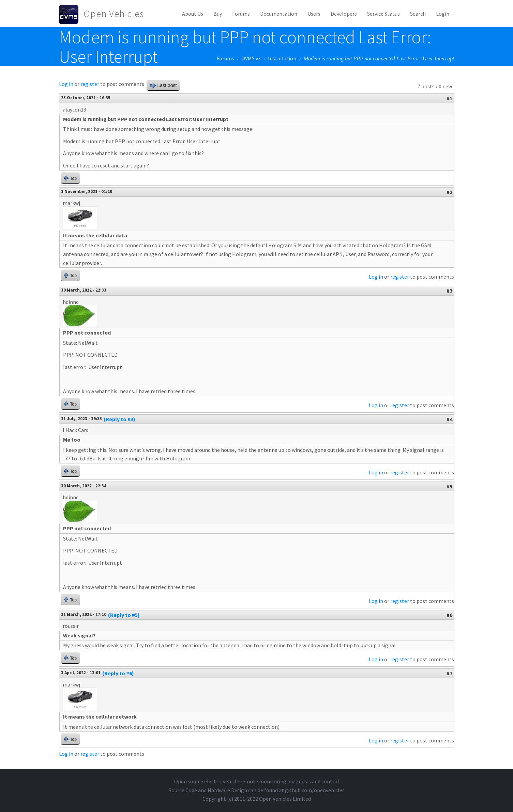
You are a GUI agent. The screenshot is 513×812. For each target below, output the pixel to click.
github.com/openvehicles (315, 790)
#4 (449, 419)
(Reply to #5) (124, 615)
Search (418, 14)
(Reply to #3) (119, 419)
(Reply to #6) (118, 673)
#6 (449, 615)
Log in (66, 84)
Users (314, 14)
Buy (218, 14)
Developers (344, 14)
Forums (241, 14)
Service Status (383, 14)
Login (443, 14)
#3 (449, 291)
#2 (449, 192)
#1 (449, 98)
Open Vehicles (114, 14)
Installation (282, 58)
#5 (449, 486)
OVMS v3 (251, 58)
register (90, 84)
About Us (193, 14)
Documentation (279, 14)
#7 (449, 673)
